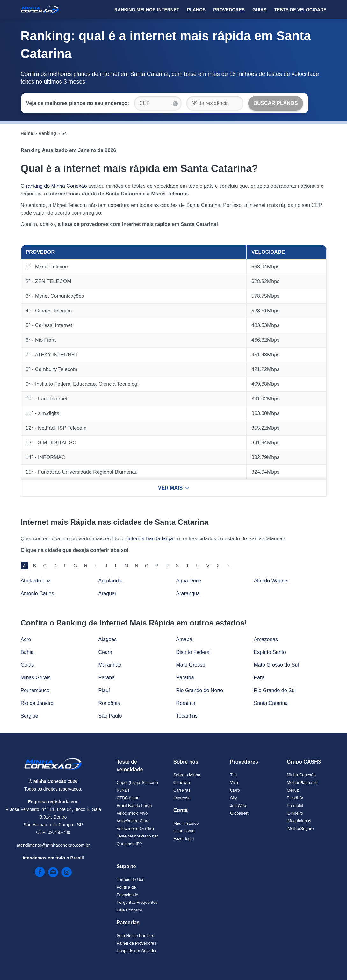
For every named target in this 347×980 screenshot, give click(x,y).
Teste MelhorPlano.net (137, 836)
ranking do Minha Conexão (56, 186)
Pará (259, 678)
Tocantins (187, 716)
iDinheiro (295, 813)
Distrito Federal (193, 652)
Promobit (295, 805)
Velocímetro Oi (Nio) (135, 828)
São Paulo (110, 716)
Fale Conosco (129, 910)
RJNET (123, 790)
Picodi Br (295, 798)
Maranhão (110, 665)
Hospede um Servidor (137, 951)
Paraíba (185, 678)
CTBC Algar (128, 798)
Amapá (184, 639)
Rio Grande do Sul (275, 690)
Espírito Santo (270, 652)
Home (27, 133)
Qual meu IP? (129, 844)
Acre (26, 639)
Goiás (27, 665)
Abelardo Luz (36, 581)
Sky (234, 798)
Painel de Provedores (136, 943)
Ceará (105, 652)
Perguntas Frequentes (137, 902)
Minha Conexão (301, 775)
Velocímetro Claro (133, 821)
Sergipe (29, 716)
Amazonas (266, 639)
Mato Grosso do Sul (276, 665)
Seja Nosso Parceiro (136, 936)
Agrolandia (111, 581)
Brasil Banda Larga (134, 805)
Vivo (234, 783)
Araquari (108, 593)
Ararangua (188, 593)
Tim (233, 775)
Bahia (27, 652)
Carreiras (182, 790)
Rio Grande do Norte (200, 690)
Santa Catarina (271, 703)
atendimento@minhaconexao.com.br (53, 845)
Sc (64, 133)
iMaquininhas (299, 821)
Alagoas (108, 639)
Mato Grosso (191, 665)
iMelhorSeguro (300, 828)
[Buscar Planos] (276, 103)
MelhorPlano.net (302, 783)
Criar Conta (184, 831)
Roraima (186, 703)
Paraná (107, 678)
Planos (196, 10)
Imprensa (182, 798)
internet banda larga (150, 539)
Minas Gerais (36, 678)
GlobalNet (239, 813)
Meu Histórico (186, 823)
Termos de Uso (130, 879)
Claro (235, 790)
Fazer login (184, 839)
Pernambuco (35, 690)
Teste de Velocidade (300, 10)
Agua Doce (189, 581)
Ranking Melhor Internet (147, 10)
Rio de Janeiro (37, 703)
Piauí (104, 690)
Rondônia (109, 703)
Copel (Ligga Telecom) (137, 783)
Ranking (47, 133)
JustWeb (238, 805)
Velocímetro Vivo (132, 813)
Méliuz (293, 790)
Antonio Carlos (37, 593)
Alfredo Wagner (272, 581)
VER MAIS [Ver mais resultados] (173, 488)
